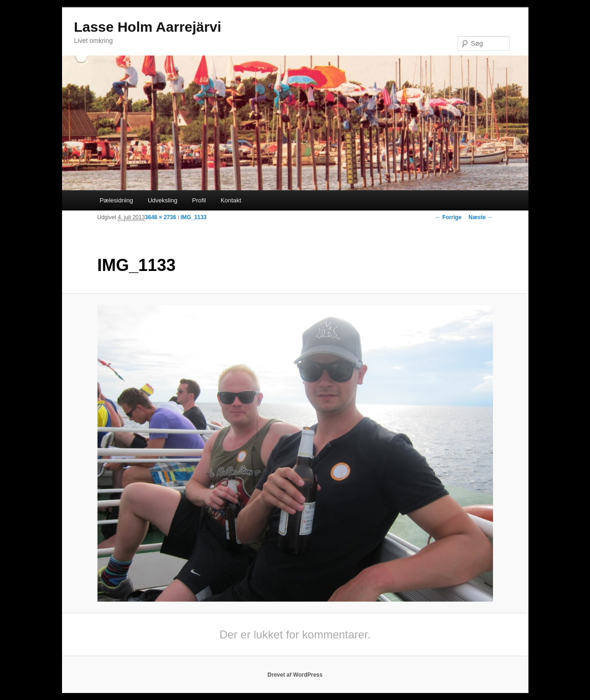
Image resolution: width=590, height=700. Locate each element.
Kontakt (231, 200)
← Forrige (448, 217)
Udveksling (163, 200)
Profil (199, 200)
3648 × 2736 (161, 217)
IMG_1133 (194, 217)
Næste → (480, 217)
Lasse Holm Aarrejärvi (148, 27)
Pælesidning (117, 200)
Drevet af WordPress (295, 675)
